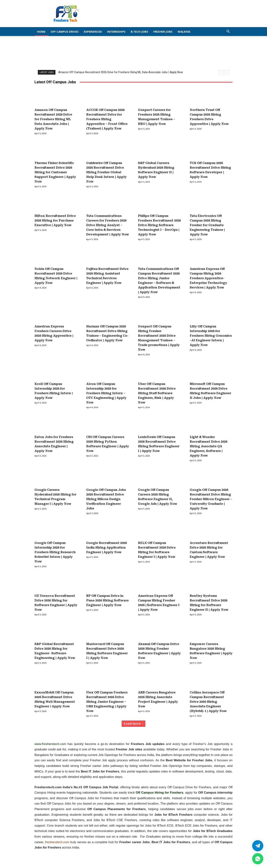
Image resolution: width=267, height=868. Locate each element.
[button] (228, 32)
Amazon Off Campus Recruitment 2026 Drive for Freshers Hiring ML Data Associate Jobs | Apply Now (121, 72)
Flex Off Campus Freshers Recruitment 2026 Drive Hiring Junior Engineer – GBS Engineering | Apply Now (107, 702)
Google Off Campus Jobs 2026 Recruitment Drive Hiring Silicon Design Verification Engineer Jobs (106, 499)
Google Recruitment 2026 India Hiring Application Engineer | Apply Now (107, 548)
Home (41, 32)
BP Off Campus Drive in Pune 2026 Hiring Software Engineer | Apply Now (107, 600)
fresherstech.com (57, 842)
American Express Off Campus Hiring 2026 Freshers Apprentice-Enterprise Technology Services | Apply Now (208, 278)
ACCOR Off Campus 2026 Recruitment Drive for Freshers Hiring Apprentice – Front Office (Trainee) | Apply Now (107, 119)
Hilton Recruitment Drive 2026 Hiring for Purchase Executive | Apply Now (55, 220)
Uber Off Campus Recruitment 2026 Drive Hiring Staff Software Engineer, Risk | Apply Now (157, 393)
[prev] (221, 72)
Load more (133, 724)
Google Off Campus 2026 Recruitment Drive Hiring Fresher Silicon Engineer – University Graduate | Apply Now (211, 499)
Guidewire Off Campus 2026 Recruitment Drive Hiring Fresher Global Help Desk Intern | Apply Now (106, 172)
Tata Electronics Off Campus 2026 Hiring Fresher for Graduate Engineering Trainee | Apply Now (207, 225)
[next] (227, 72)
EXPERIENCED (93, 32)
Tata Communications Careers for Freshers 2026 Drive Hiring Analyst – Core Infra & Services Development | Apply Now (108, 225)
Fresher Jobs (163, 32)
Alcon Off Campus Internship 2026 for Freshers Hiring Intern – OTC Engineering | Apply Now (106, 393)
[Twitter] (258, 846)
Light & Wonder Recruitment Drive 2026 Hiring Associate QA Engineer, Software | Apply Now (209, 446)
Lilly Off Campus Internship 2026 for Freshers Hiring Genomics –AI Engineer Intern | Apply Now (211, 336)
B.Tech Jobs (139, 32)
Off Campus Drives (65, 32)
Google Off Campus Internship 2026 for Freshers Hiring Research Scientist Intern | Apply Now (55, 552)
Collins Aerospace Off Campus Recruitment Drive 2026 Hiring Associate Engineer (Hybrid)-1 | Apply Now (208, 702)
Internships (116, 32)
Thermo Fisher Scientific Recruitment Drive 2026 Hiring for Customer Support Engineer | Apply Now (55, 172)
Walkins (184, 32)
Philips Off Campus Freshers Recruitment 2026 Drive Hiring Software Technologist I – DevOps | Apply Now (159, 225)
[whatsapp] (258, 859)
